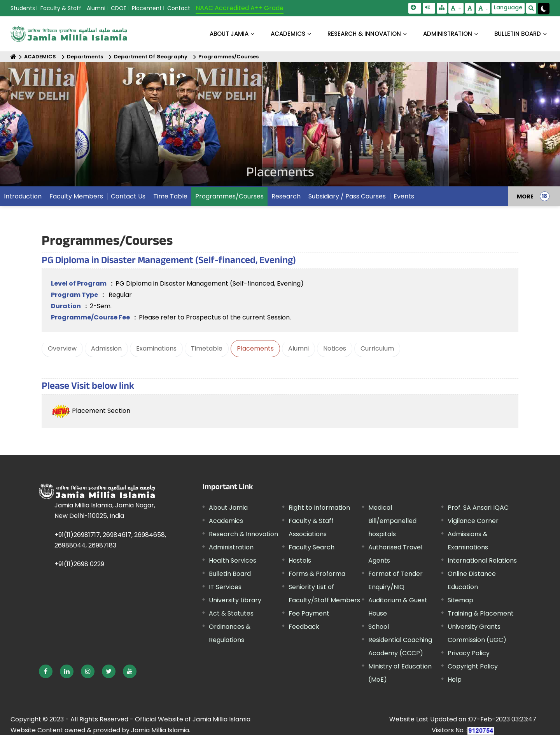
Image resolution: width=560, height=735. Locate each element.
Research (286, 202)
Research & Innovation (243, 534)
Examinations (156, 348)
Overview (62, 348)
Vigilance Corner (473, 521)
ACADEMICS (288, 34)
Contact (179, 8)
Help (455, 680)
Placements (255, 348)
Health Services (233, 560)
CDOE (119, 8)
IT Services (225, 587)
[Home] (13, 57)
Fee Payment (309, 613)
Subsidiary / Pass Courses (347, 202)
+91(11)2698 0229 (79, 564)
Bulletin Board (230, 574)
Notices (335, 348)
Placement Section (91, 411)
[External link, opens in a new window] (46, 671)
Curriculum (377, 348)
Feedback (304, 627)
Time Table (170, 202)
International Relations (482, 560)
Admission (106, 348)
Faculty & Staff (61, 8)
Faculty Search (311, 547)
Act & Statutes (231, 613)
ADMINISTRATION (448, 34)
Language (508, 7)
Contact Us (128, 202)
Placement (147, 8)
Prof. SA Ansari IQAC (478, 508)
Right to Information (319, 508)
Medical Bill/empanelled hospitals (392, 521)
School (379, 627)
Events (404, 202)
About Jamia (229, 34)
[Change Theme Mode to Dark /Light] (544, 9)
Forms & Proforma (317, 574)
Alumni (96, 8)
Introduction (23, 202)
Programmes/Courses (228, 57)
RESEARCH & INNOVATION (364, 34)
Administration (231, 547)
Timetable (207, 348)
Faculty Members (76, 202)
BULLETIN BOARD (518, 34)
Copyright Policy (473, 666)
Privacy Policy (469, 653)
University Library (235, 600)
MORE (525, 202)
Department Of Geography (151, 57)
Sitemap (460, 600)
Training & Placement (481, 613)
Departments (85, 57)
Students (23, 8)
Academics (226, 521)
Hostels (300, 560)
